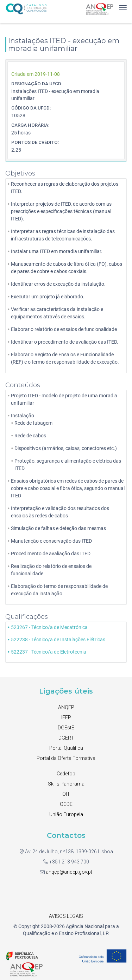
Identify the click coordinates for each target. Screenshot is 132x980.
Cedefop (66, 774)
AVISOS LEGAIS (66, 916)
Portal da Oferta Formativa (66, 758)
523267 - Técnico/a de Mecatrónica (49, 627)
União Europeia (66, 814)
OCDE (66, 804)
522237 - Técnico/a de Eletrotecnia (49, 652)
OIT (66, 794)
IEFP (66, 717)
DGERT (66, 738)
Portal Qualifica (66, 748)
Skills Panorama (66, 784)
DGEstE (66, 728)
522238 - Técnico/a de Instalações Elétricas (58, 640)
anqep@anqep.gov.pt (68, 872)
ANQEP (66, 707)
